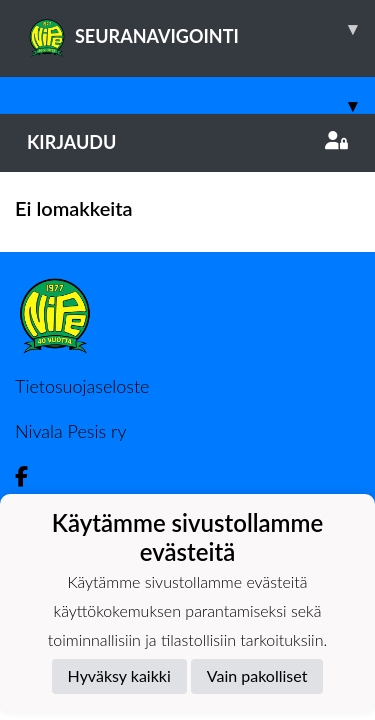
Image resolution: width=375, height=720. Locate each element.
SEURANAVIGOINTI (201, 29)
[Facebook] (29, 476)
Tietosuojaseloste (82, 386)
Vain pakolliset (257, 675)
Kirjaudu (187, 142)
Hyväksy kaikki (119, 675)
